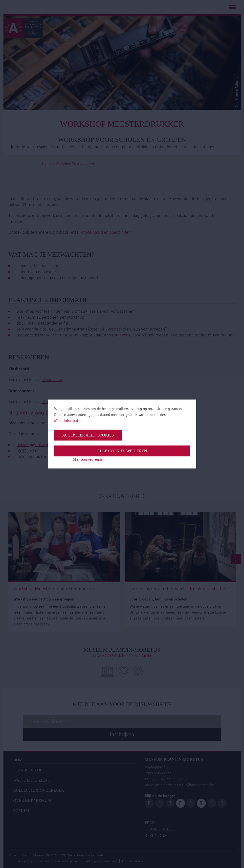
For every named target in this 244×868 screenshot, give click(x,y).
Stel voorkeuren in (88, 459)
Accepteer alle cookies (88, 435)
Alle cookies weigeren (122, 451)
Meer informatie (68, 421)
